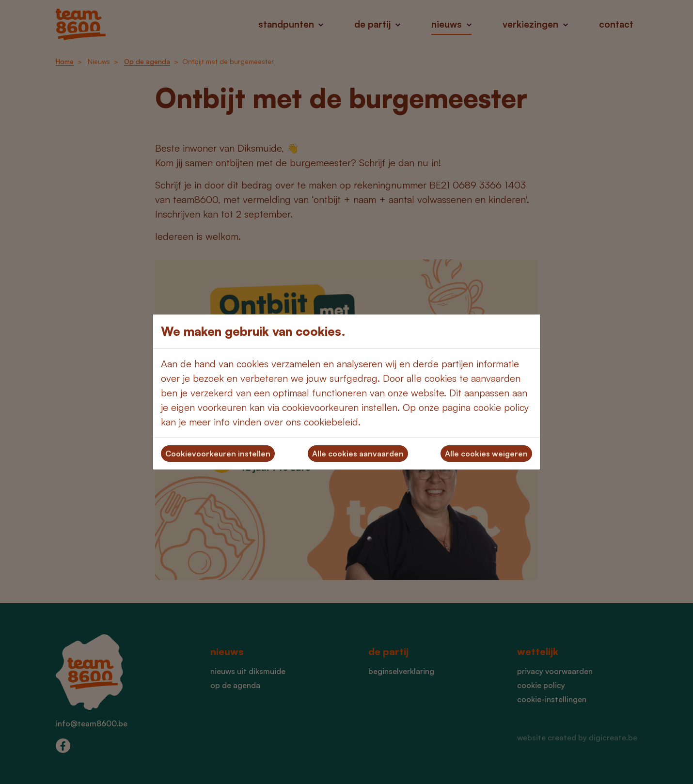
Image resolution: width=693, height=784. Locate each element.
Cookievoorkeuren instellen (218, 454)
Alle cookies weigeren (486, 454)
